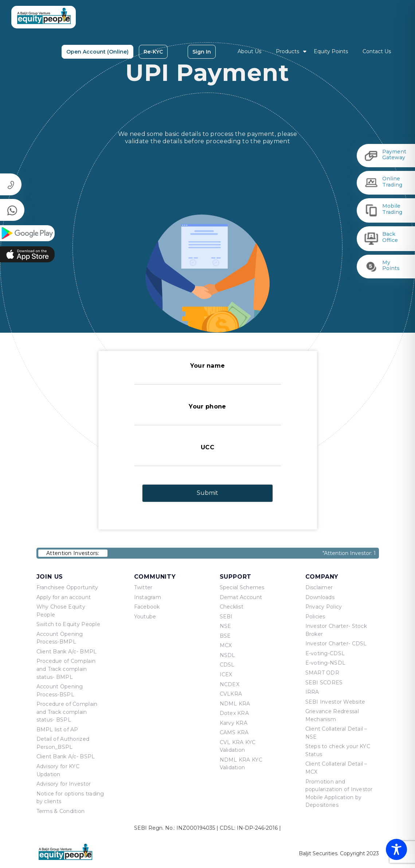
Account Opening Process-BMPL (60, 638)
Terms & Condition (61, 811)
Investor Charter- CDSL (336, 644)
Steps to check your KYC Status (338, 750)
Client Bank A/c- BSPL (66, 756)
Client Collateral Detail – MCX (336, 768)
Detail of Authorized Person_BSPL (63, 743)
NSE (226, 626)
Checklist (232, 607)
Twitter (143, 587)
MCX (226, 645)
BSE (225, 636)
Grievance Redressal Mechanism (332, 715)
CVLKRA (231, 694)
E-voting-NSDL (326, 663)
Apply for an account (64, 597)
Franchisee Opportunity (67, 587)
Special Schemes (242, 587)
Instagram (148, 597)
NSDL (228, 655)
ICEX (226, 675)
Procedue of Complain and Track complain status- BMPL (66, 669)
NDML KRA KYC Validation (241, 764)
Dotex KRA (234, 713)
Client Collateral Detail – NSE (336, 733)
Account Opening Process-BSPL (60, 691)
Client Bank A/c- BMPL (67, 652)
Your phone (208, 414)
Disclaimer (319, 587)
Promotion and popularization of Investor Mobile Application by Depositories (339, 793)
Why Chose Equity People (61, 611)
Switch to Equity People (68, 624)
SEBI (226, 617)
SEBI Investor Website (335, 702)
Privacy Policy (324, 607)
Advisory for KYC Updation (58, 770)
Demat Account (241, 597)
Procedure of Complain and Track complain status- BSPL (67, 712)
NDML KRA (235, 704)
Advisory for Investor (64, 784)
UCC (208, 455)
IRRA (312, 692)
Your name (208, 373)
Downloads (320, 597)
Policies (315, 617)
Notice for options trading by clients (70, 798)
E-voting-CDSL (325, 653)
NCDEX (230, 684)
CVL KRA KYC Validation (238, 746)
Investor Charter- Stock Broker (336, 630)
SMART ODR (322, 673)
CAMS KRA (234, 732)
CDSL (227, 665)
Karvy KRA (234, 723)
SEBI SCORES (324, 683)
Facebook (147, 607)
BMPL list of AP (57, 730)
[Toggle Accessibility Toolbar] (396, 849)
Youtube (145, 617)
